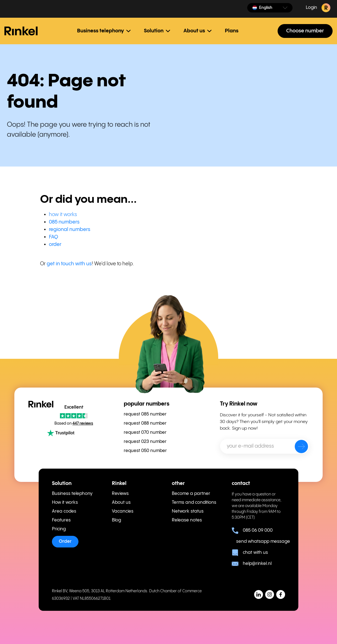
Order (65, 542)
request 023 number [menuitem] (145, 442)
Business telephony (72, 494)
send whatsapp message (261, 542)
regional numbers (70, 229)
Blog (116, 520)
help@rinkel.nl (252, 564)
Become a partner (191, 494)
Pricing (59, 529)
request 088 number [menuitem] (145, 423)
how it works (63, 215)
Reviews (120, 494)
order (55, 244)
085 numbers (64, 222)
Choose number (305, 31)
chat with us (250, 553)
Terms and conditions (194, 503)
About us (121, 503)
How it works (65, 503)
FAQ (53, 237)
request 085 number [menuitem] (145, 414)
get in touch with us (69, 264)
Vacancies (123, 511)
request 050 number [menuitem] (145, 451)
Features (61, 520)
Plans (232, 31)
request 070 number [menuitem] (145, 433)
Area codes (64, 511)
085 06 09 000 (252, 531)
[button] (270, 8)
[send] (298, 448)
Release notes (187, 520)
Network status (188, 511)
